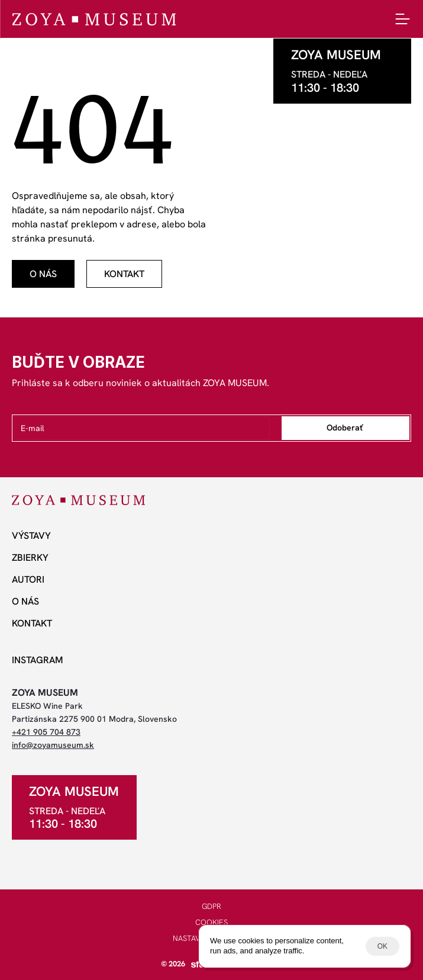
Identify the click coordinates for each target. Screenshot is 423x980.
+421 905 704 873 (46, 732)
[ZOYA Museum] (94, 19)
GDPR (211, 906)
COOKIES (211, 922)
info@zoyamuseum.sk (53, 745)
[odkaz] (43, 274)
